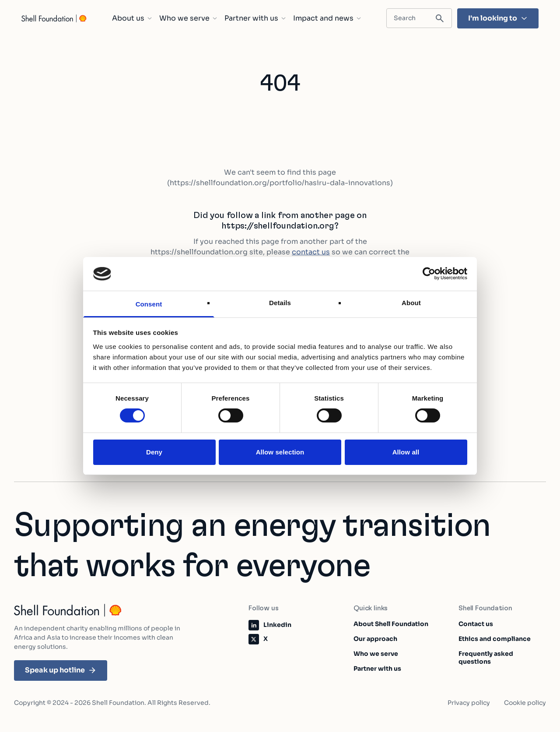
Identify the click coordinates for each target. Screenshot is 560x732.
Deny (154, 452)
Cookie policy (525, 703)
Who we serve (188, 18)
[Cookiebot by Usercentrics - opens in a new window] (429, 274)
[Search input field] (419, 18)
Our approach (375, 639)
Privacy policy (469, 703)
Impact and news (327, 18)
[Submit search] (440, 19)
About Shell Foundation (391, 624)
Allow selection (280, 452)
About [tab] (411, 303)
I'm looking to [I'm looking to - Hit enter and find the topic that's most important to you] (498, 18)
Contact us (476, 624)
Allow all (406, 452)
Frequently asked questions (486, 658)
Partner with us (255, 18)
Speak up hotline (61, 670)
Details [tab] (280, 303)
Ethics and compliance (495, 639)
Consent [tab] (149, 304)
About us (132, 18)
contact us (311, 252)
